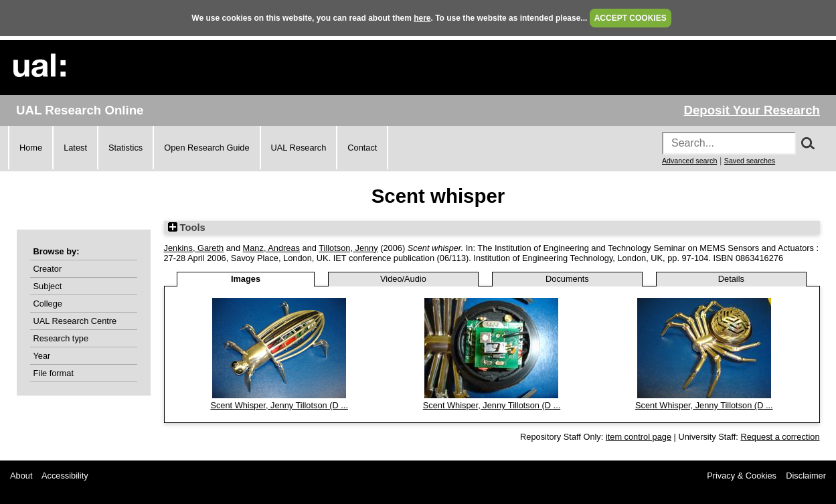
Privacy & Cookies (742, 476)
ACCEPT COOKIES (631, 18)
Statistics (126, 148)
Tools (187, 228)
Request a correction (780, 437)
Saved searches (750, 161)
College (48, 304)
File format (54, 373)
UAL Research (299, 148)
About (21, 476)
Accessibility (65, 476)
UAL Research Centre (75, 321)
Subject (48, 286)
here (422, 18)
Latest (75, 148)
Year (42, 356)
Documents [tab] (567, 279)
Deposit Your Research (752, 110)
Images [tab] (246, 279)
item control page (639, 437)
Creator (48, 269)
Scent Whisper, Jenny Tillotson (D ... (279, 405)
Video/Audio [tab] (403, 279)
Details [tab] (731, 279)
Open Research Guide (206, 148)
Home (31, 148)
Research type (61, 338)
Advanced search (689, 161)
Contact (362, 148)
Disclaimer (806, 476)
